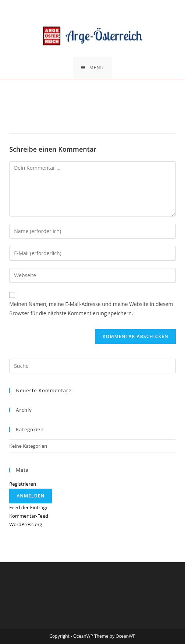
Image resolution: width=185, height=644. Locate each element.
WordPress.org (26, 524)
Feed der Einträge (29, 507)
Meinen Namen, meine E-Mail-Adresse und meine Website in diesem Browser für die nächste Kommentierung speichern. (91, 309)
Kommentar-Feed (29, 516)
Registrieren (23, 484)
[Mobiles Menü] (92, 68)
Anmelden (31, 496)
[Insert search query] (92, 366)
